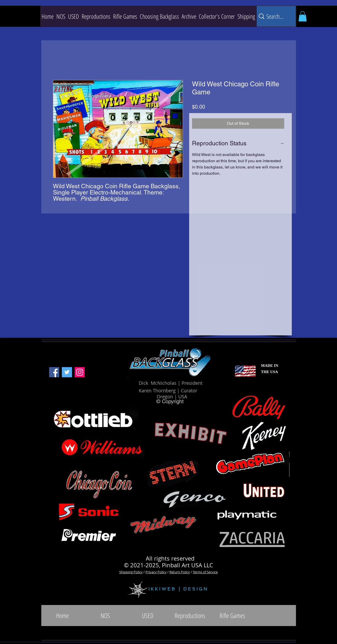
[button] (96, 16)
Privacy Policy (156, 572)
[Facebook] (54, 372)
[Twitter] (67, 372)
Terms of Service (205, 572)
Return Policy (180, 572)
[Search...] (275, 16)
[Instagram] (80, 372)
